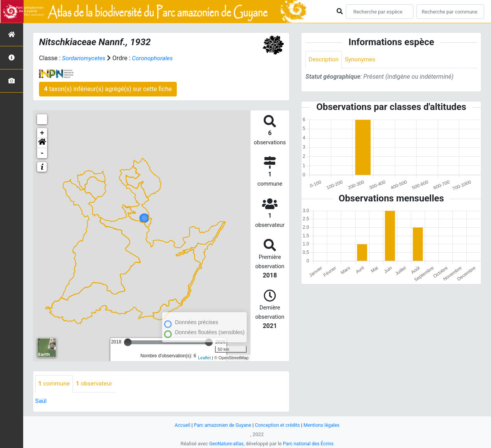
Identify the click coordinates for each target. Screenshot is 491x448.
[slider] (128, 342)
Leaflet (204, 358)
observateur (96, 384)
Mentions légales (324, 425)
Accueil (179, 425)
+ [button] (42, 133)
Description (324, 60)
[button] (42, 143)
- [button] (42, 153)
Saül (41, 401)
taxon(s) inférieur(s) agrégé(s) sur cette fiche (108, 89)
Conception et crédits (278, 425)
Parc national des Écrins (309, 444)
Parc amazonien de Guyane (221, 425)
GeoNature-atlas (225, 444)
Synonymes (362, 60)
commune (55, 384)
